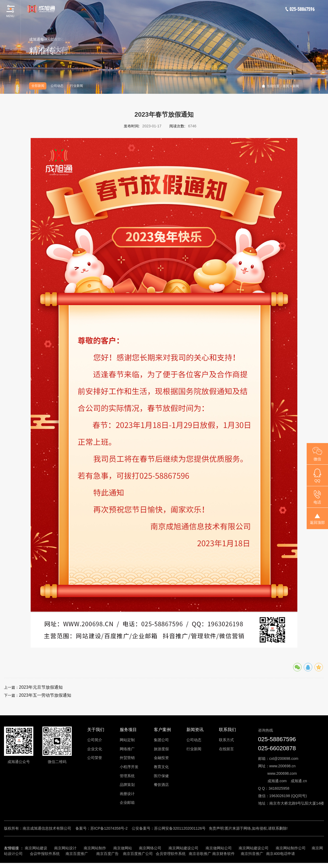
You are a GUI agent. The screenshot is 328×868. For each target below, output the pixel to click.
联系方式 (226, 740)
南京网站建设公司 (183, 848)
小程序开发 (129, 767)
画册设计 (127, 794)
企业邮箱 (127, 802)
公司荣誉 (95, 758)
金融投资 (161, 758)
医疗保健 (161, 776)
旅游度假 (161, 749)
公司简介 (95, 740)
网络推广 (127, 749)
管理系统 (127, 776)
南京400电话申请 (280, 854)
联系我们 (227, 730)
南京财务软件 (223, 854)
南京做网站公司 (219, 848)
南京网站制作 (95, 848)
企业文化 (95, 749)
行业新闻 (77, 86)
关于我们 (96, 730)
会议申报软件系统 (45, 854)
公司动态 (57, 86)
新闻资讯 (195, 730)
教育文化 (161, 767)
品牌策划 (127, 785)
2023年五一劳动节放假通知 (45, 695)
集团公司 (161, 740)
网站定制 (127, 740)
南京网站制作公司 (291, 848)
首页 (286, 86)
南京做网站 (123, 848)
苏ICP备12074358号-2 (109, 828)
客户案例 (162, 730)
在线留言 (226, 749)
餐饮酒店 (161, 785)
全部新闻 (38, 86)
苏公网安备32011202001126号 (180, 828)
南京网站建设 (36, 848)
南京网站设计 (65, 848)
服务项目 (128, 730)
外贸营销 (127, 758)
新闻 (296, 86)
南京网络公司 (150, 848)
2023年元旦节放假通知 (41, 687)
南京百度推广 (77, 854)
